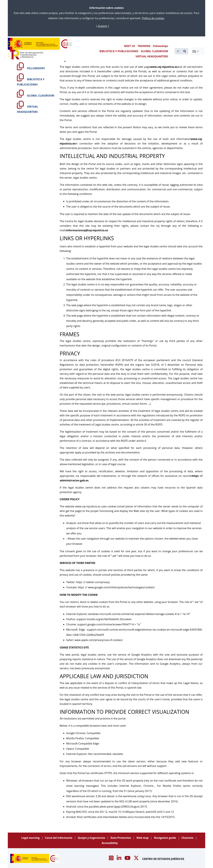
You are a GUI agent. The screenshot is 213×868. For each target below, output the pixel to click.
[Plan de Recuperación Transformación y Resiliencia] (26, 55)
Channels (188, 838)
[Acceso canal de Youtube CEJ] (128, 859)
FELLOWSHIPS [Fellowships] (31, 68)
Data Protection (121, 838)
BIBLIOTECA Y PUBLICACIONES (119, 51)
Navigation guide (165, 838)
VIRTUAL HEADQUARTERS (152, 56)
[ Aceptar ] (103, 26)
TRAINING (144, 46)
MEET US (130, 46)
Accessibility (110, 843)
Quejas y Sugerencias (92, 838)
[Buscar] (178, 51)
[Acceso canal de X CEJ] (137, 859)
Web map (143, 838)
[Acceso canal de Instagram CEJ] (112, 859)
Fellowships (160, 46)
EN (195, 51)
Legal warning (31, 838)
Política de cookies (153, 18)
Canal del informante (59, 838)
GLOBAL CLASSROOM (154, 51)
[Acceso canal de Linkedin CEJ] (119, 859)
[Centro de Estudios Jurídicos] (40, 44)
